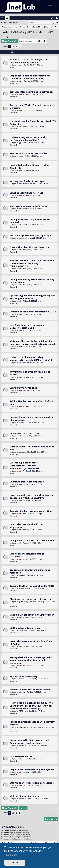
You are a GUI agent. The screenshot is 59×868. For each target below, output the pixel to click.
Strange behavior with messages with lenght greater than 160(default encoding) (31, 660)
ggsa (21, 65)
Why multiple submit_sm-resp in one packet (30, 373)
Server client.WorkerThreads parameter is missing (32, 106)
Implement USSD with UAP (24, 433)
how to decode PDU (21, 756)
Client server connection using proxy (30, 599)
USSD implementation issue (25, 628)
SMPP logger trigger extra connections (32, 783)
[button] (20, 47)
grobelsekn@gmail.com (27, 602)
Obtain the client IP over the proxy (29, 247)
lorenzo (22, 238)
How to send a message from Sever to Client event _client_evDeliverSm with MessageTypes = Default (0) (31, 706)
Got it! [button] (15, 863)
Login (5, 23)
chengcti (22, 692)
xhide (21, 156)
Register (15, 23)
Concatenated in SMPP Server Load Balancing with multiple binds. (29, 742)
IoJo (20, 81)
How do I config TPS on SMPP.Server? (30, 689)
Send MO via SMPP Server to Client (29, 153)
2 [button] (13, 47)
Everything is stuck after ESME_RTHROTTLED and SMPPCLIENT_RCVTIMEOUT (24, 465)
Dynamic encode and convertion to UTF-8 (33, 312)
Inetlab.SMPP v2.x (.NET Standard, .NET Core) (27, 34)
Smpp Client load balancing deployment (32, 770)
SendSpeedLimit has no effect (26, 193)
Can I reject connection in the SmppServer (26, 526)
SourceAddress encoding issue (27, 482)
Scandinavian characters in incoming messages (30, 571)
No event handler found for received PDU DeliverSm (33, 122)
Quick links (2, 18)
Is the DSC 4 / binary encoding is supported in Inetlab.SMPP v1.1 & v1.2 (31, 359)
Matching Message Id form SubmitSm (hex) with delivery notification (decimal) (33, 342)
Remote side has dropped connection (31, 511)
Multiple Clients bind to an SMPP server (32, 615)
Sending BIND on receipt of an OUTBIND (32, 586)
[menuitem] (56, 27)
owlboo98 (22, 679)
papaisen (22, 452)
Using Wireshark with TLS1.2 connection (32, 540)
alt (20, 94)
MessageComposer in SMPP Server (29, 206)
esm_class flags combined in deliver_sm (32, 92)
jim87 (21, 589)
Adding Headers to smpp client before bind (31, 403)
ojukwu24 (22, 631)
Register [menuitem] (57, 19)
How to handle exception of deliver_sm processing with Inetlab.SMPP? (32, 496)
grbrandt (22, 575)
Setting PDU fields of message (27, 181)
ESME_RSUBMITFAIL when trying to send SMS (32, 448)
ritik (20, 363)
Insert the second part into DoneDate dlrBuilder (31, 642)
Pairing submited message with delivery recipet (32, 723)
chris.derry (23, 184)
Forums (8, 19)
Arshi (21, 423)
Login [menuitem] (53, 19)
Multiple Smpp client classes (25, 796)
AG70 (21, 711)
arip (20, 346)
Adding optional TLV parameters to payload (30, 221)
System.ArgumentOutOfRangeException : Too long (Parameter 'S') (33, 297)
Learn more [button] (11, 855)
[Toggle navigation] (50, 7)
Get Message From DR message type (30, 235)
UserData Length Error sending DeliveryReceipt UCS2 (27, 326)
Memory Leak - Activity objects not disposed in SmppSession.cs (30, 61)
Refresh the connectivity (24, 676)
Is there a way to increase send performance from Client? (27, 139)
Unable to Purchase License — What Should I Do (30, 166)
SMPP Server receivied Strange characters (27, 555)
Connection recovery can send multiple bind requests (32, 419)
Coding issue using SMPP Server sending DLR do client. (32, 281)
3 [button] (16, 47)
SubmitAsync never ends (23, 388)
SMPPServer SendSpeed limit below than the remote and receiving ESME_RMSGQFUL (32, 263)
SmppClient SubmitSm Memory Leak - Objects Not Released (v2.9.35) (31, 77)
